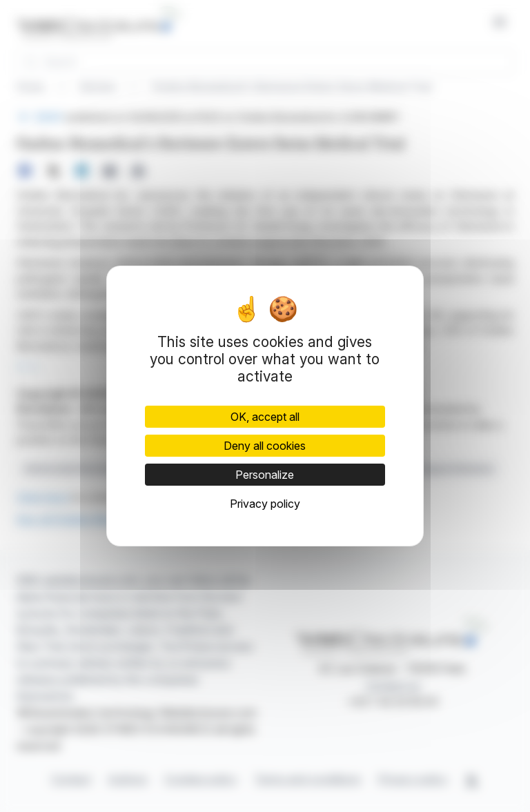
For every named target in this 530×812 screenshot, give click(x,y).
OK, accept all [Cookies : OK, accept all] (265, 417)
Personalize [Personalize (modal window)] (265, 475)
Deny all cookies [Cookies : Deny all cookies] (265, 446)
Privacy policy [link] (265, 504)
